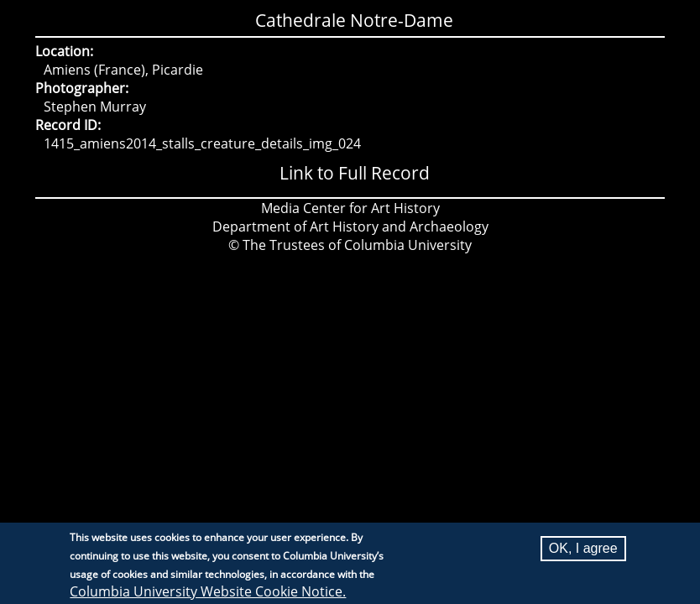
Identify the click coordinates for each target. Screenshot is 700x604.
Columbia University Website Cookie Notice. (208, 592)
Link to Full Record (355, 173)
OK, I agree (583, 549)
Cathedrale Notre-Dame (354, 20)
